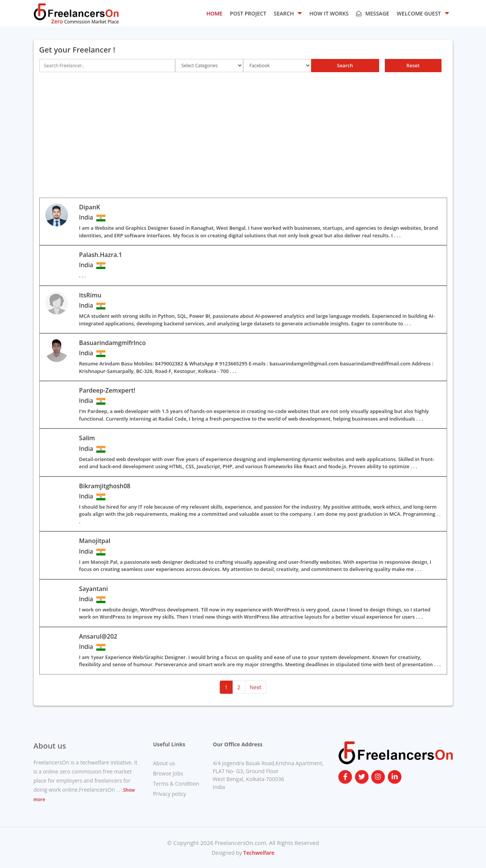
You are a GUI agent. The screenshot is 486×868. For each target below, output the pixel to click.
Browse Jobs (168, 773)
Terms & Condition (176, 784)
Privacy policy (170, 794)
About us (164, 763)
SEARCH (288, 13)
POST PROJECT (248, 13)
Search (345, 65)
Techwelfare (258, 853)
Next (255, 687)
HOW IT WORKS (329, 13)
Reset (413, 65)
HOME (214, 13)
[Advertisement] (243, 135)
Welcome (423, 13)
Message (373, 13)
